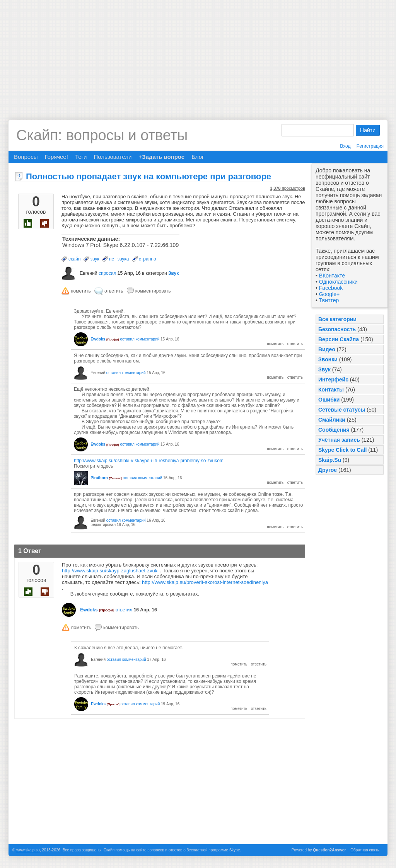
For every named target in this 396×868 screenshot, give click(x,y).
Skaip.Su (330, 460)
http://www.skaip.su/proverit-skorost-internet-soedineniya (205, 582)
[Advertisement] (198, 54)
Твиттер (329, 300)
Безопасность (337, 329)
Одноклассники (338, 282)
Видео (327, 349)
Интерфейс (333, 380)
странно (148, 259)
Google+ (329, 294)
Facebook (331, 288)
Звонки (328, 359)
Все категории (337, 319)
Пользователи (113, 157)
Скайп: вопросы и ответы (102, 135)
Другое (328, 470)
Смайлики (332, 420)
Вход (345, 146)
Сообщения (334, 430)
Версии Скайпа (339, 339)
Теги (81, 157)
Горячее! (56, 157)
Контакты (331, 390)
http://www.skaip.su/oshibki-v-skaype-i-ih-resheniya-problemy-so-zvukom (149, 461)
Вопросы (26, 157)
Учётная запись (339, 440)
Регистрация (370, 146)
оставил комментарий (140, 339)
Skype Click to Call (342, 450)
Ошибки (329, 400)
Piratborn (99, 478)
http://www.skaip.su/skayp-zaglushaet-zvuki (110, 571)
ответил (124, 610)
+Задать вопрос (161, 157)
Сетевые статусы (342, 410)
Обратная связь (365, 850)
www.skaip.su (28, 850)
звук (95, 259)
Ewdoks (98, 339)
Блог (198, 157)
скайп (74, 259)
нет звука (119, 259)
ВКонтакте (332, 276)
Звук (324, 369)
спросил (108, 273)
